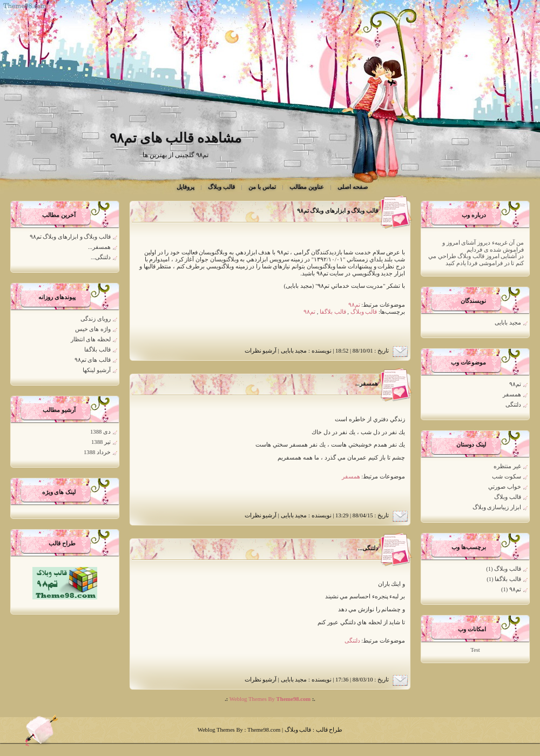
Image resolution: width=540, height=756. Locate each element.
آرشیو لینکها (97, 370)
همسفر (512, 394)
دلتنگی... (368, 548)
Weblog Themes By (269, 699)
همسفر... (367, 384)
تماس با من (262, 187)
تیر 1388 (101, 442)
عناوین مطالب (307, 187)
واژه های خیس (93, 329)
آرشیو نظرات (261, 351)
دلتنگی (513, 405)
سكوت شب (507, 477)
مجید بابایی (508, 323)
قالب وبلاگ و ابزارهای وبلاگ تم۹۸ (337, 211)
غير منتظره (507, 466)
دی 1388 (100, 432)
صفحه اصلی (353, 187)
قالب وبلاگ (221, 187)
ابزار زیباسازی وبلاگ (497, 507)
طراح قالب (328, 730)
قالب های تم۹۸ (93, 360)
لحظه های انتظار (91, 339)
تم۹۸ (515, 384)
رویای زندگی (96, 319)
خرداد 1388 (97, 452)
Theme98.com (264, 730)
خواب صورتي (505, 487)
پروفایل (185, 187)
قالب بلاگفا (508, 579)
